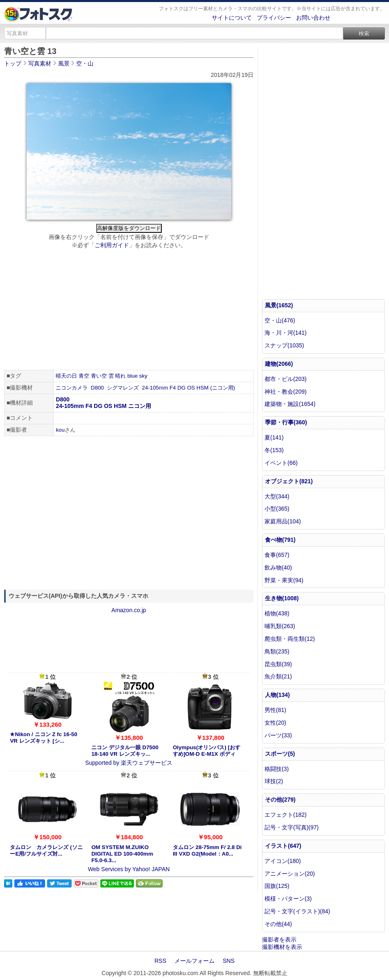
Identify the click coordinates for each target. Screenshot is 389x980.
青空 (84, 376)
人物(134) (277, 695)
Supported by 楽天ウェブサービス (129, 763)
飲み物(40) (278, 568)
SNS (229, 961)
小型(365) (277, 509)
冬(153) (274, 450)
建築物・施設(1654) (290, 404)
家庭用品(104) (283, 521)
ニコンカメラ (72, 388)
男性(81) (275, 710)
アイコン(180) (283, 861)
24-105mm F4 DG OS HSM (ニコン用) (189, 388)
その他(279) (280, 800)
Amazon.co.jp (129, 610)
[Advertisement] (129, 311)
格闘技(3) (277, 769)
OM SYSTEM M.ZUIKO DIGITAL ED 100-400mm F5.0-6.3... (122, 854)
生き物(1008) (282, 598)
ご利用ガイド (112, 245)
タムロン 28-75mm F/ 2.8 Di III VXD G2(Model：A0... (207, 850)
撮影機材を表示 (282, 947)
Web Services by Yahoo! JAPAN (129, 869)
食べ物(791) (280, 540)
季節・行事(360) (286, 422)
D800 (97, 388)
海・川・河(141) (286, 333)
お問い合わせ (313, 18)
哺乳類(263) (280, 626)
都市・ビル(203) (286, 379)
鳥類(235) (277, 651)
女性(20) (275, 723)
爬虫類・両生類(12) (290, 639)
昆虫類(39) (278, 664)
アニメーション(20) (290, 874)
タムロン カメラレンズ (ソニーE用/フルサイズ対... (46, 850)
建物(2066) (279, 364)
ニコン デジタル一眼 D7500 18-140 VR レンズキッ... (125, 751)
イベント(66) (281, 463)
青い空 (99, 376)
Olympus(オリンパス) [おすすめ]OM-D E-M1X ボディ (207, 751)
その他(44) (278, 924)
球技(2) (274, 781)
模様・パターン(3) (288, 899)
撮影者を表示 (279, 939)
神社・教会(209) (286, 392)
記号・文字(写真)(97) (292, 827)
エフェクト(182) (286, 815)
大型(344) (277, 496)
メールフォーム (194, 961)
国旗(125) (277, 886)
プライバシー (274, 18)
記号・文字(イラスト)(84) (297, 911)
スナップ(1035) (284, 345)
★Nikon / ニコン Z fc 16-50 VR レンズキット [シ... (43, 738)
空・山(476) (280, 320)
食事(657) (277, 555)
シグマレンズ (123, 388)
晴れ (120, 376)
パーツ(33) (278, 735)
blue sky (137, 376)
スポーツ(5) (280, 754)
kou (60, 430)
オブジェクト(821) (289, 481)
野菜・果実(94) (284, 580)
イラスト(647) (283, 846)
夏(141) (274, 437)
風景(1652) (279, 305)
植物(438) (277, 613)
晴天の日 (66, 376)
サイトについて (232, 18)
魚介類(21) (278, 676)
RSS (160, 961)
